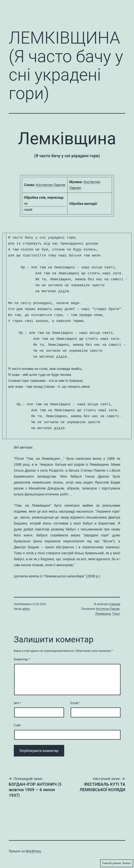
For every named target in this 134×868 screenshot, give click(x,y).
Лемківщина (103, 614)
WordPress (33, 851)
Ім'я (18, 703)
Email (75, 703)
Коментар (22, 659)
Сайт (17, 725)
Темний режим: (117, 863)
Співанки (114, 604)
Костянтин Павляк (51, 185)
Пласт (116, 614)
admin (26, 609)
